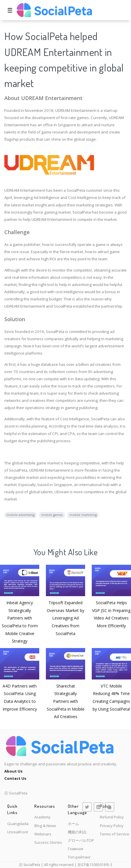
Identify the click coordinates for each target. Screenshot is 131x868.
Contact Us (15, 778)
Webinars (43, 834)
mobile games (52, 515)
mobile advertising (20, 515)
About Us (13, 771)
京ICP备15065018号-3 (95, 865)
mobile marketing (83, 515)
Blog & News (45, 826)
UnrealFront (18, 832)
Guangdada (18, 824)
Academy (42, 817)
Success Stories (48, 842)
